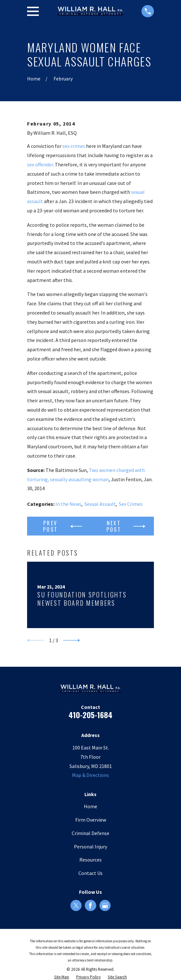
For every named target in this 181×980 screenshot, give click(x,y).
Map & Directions (90, 775)
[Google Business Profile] (105, 905)
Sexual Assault (100, 504)
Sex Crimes (131, 504)
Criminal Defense (90, 833)
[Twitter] (76, 905)
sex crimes (74, 146)
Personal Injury (90, 847)
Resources (90, 860)
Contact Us (90, 873)
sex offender (40, 164)
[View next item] (72, 640)
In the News (68, 504)
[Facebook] (90, 905)
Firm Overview (91, 820)
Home (90, 806)
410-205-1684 (90, 715)
